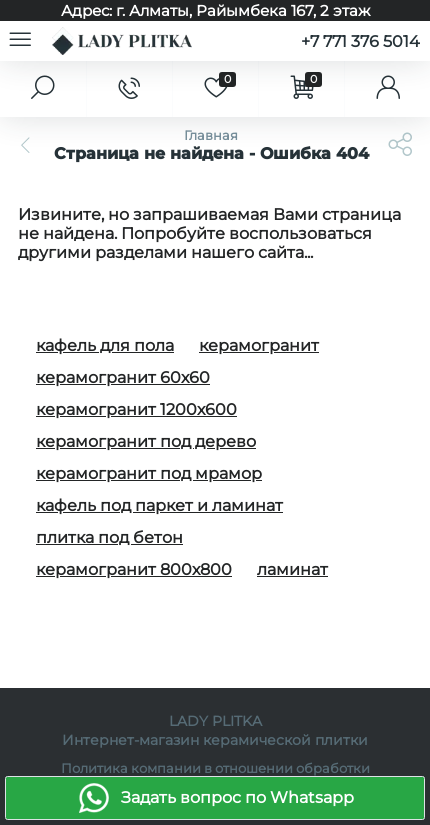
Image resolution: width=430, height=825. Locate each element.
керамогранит (259, 345)
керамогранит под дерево (146, 441)
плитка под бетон (109, 537)
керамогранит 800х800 (134, 569)
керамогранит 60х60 (123, 377)
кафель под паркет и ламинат (159, 505)
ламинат (292, 569)
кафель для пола (105, 345)
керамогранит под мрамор (149, 473)
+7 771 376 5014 (360, 41)
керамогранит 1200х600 (136, 409)
